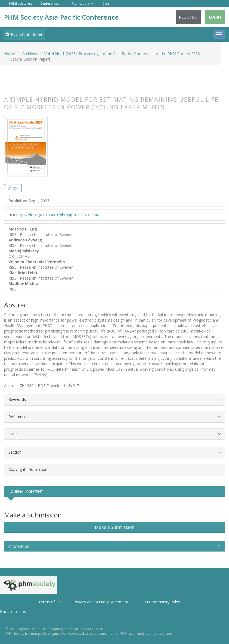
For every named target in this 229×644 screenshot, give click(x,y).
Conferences (50, 3)
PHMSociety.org (21, 3)
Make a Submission (115, 527)
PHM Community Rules (160, 602)
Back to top (13, 611)
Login (215, 17)
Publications (81, 3)
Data (106, 3)
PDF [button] (15, 188)
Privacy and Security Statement (101, 602)
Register (188, 17)
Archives (30, 54)
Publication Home (24, 34)
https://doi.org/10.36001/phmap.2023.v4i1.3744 (58, 215)
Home (10, 54)
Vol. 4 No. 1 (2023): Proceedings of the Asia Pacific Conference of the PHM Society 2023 (122, 54)
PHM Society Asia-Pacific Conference (61, 17)
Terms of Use (51, 602)
